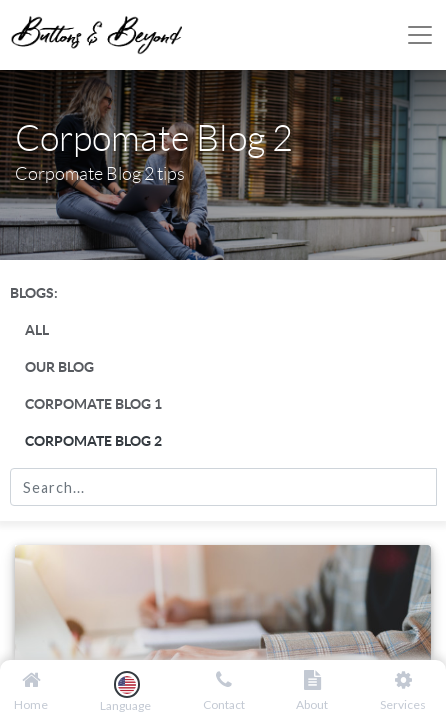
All (37, 330)
